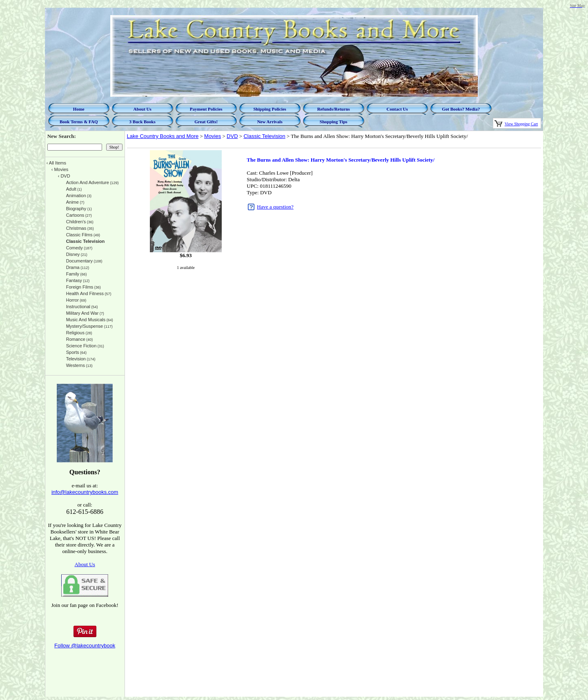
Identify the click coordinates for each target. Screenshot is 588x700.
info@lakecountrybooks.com (85, 492)
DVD (232, 136)
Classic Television (264, 136)
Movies (213, 136)
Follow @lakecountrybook (85, 646)
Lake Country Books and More (163, 136)
